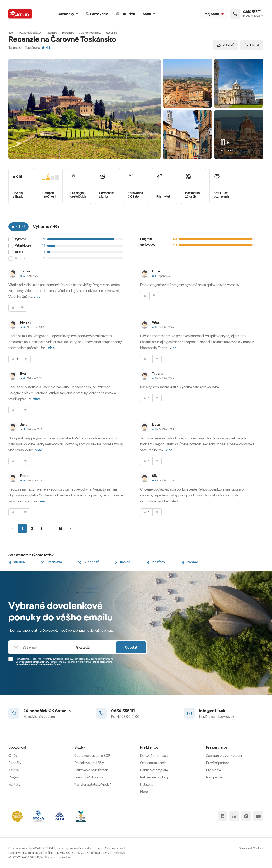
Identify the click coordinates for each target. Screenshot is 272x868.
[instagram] (246, 816)
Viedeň (17, 562)
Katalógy (147, 784)
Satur (149, 14)
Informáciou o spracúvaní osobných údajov (38, 665)
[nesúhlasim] (22, 308)
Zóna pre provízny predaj (224, 756)
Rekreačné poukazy (154, 777)
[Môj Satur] (214, 14)
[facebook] (222, 816)
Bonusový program (154, 770)
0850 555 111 (123, 711)
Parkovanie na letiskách (91, 770)
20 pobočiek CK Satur (47, 711)
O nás (13, 756)
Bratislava (52, 562)
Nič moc (20, 258)
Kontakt (14, 784)
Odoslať (131, 647)
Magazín (15, 777)
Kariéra (14, 770)
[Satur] (20, 14)
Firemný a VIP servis (89, 777)
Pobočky (15, 763)
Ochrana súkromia (153, 763)
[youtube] (258, 816)
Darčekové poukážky (89, 763)
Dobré (19, 252)
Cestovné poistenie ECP (92, 756)
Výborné (21, 239)
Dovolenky (68, 14)
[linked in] (234, 816)
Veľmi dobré (23, 246)
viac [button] (37, 297)
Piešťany (156, 562)
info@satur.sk (212, 711)
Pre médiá (213, 770)
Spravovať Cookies (251, 848)
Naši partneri (215, 777)
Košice (123, 562)
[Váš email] (40, 647)
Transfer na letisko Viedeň (93, 784)
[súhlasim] (13, 308)
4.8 (46, 48)
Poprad (190, 562)
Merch (145, 792)
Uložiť (252, 45)
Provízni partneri (218, 763)
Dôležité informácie (154, 756)
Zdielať (225, 45)
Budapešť (88, 562)
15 (61, 529)
